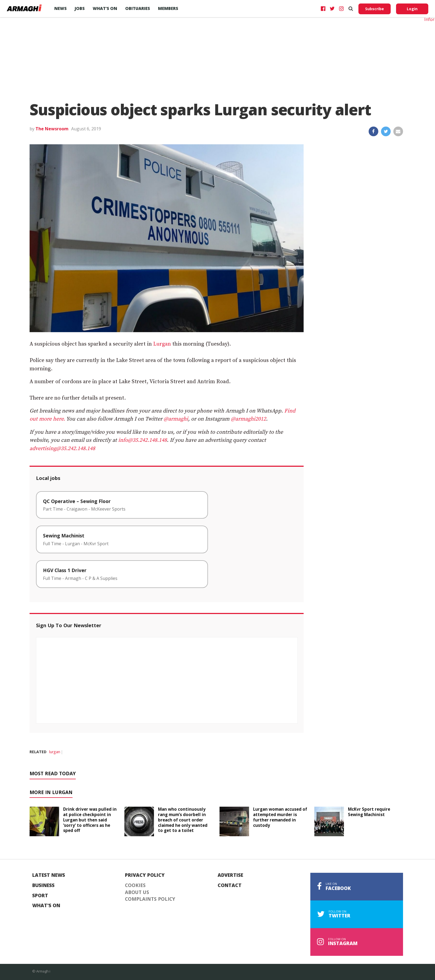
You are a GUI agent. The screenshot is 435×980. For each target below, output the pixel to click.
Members (168, 8)
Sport (40, 896)
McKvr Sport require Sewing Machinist (369, 812)
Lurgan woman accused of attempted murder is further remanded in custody (280, 817)
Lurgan (162, 344)
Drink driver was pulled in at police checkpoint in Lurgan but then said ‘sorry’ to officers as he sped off (90, 820)
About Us (137, 892)
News (60, 8)
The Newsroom (52, 129)
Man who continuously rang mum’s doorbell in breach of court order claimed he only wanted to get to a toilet (183, 820)
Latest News (49, 875)
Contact (230, 885)
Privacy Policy (145, 875)
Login (412, 9)
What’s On (105, 8)
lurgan (55, 752)
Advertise (230, 875)
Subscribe (375, 9)
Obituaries (138, 8)
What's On (46, 906)
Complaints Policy (150, 899)
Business (43, 885)
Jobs (80, 8)
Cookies (135, 885)
